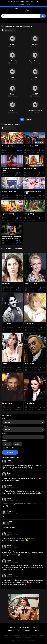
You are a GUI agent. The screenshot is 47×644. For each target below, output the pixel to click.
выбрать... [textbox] (8, 422)
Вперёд (28, 119)
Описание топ (8, 527)
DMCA (37, 630)
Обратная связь (14, 630)
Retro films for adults (33, 1)
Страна (5, 426)
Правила (27, 630)
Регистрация (21, 4)
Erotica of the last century (17, 1)
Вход (29, 4)
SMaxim (10, 460)
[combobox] (24, 422)
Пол (4, 419)
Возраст (5, 440)
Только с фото (10, 448)
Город (4, 433)
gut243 (9, 522)
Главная (12, 627)
